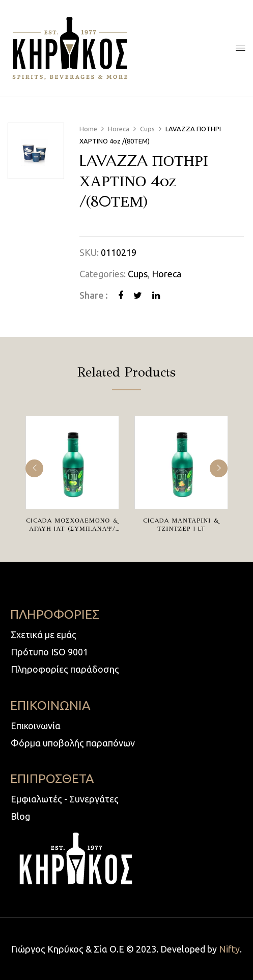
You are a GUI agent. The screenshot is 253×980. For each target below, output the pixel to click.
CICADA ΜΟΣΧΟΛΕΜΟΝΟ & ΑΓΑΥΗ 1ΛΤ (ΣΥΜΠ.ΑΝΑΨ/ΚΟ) (72, 528)
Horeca (119, 129)
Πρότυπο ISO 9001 (49, 652)
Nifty (229, 949)
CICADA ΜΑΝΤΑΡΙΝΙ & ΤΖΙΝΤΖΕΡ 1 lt (181, 524)
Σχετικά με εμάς (44, 635)
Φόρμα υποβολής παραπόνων (73, 743)
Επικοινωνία (36, 726)
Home (88, 129)
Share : (94, 295)
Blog (20, 816)
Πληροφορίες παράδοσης (65, 669)
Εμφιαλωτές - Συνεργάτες (65, 799)
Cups (147, 129)
